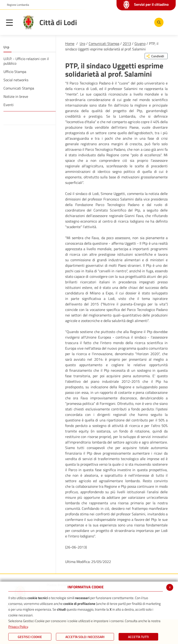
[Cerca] (158, 22)
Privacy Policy (18, 627)
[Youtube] (129, 22)
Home (70, 44)
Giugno (140, 44)
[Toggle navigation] (12, 23)
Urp (82, 44)
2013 (127, 44)
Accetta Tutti (138, 637)
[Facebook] (116, 22)
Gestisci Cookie (30, 637)
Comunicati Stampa (104, 44)
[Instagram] (143, 22)
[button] (16, 5)
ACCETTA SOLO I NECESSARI (85, 637)
